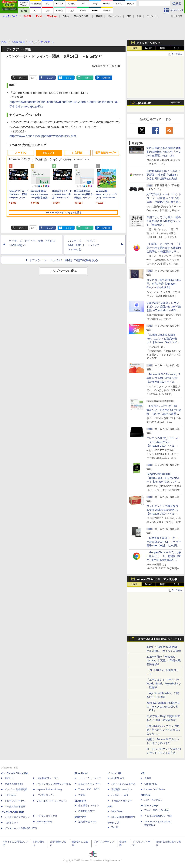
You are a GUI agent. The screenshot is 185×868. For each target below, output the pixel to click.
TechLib (115, 827)
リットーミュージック (90, 778)
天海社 (148, 778)
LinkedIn (106, 78)
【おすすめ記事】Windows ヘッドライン (159, 639)
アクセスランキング (148, 43)
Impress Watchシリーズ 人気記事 (157, 579)
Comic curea (151, 784)
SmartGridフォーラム (48, 778)
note (87, 78)
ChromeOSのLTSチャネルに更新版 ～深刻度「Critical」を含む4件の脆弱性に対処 (163, 175)
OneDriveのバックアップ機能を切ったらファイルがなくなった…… (164, 730)
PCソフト (49, 153)
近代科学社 (80, 817)
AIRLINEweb (118, 778)
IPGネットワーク (149, 806)
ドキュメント (115, 16)
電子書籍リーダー (106, 153)
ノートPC (21, 153)
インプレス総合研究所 (16, 789)
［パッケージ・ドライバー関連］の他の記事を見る (63, 260)
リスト (33, 78)
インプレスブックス (47, 816)
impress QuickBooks (155, 789)
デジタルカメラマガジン (17, 817)
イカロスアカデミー (122, 801)
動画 (139, 16)
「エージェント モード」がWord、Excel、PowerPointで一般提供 (164, 684)
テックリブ (113, 823)
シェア (50, 78)
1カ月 (177, 48)
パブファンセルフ (153, 800)
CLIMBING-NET (86, 811)
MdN (110, 807)
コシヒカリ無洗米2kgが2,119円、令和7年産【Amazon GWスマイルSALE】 (164, 284)
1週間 (163, 48)
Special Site (144, 103)
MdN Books (117, 811)
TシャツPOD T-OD (89, 789)
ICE (143, 773)
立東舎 (82, 795)
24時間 (148, 48)
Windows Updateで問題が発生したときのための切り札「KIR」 (163, 707)
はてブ (69, 78)
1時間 (135, 48)
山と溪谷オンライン (89, 806)
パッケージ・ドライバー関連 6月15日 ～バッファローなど (84, 245)
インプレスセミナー (47, 795)
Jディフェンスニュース (123, 784)
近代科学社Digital (87, 822)
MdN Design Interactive (123, 817)
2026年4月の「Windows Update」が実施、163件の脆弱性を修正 (164, 660)
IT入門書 (77, 153)
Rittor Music (81, 773)
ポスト (22, 78)
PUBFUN (145, 795)
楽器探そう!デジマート (90, 784)
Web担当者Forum (14, 784)
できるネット (12, 823)
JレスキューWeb (120, 795)
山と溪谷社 (80, 801)
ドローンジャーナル (15, 801)
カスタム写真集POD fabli (158, 816)
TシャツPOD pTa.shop (157, 810)
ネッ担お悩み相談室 (15, 807)
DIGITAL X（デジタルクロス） (52, 801)
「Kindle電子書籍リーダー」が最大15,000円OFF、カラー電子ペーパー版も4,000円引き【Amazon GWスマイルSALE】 (164, 546)
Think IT (9, 778)
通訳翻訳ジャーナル (122, 789)
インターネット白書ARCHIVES (21, 828)
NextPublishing (44, 822)
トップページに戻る (63, 271)
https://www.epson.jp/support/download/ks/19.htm (43, 136)
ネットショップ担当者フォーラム (54, 784)
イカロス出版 (114, 773)
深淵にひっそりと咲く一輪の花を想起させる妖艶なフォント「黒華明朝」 (164, 221)
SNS (129, 16)
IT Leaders (10, 795)
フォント (151, 16)
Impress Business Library (50, 789)
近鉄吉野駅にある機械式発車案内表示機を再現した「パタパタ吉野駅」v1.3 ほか (164, 152)
